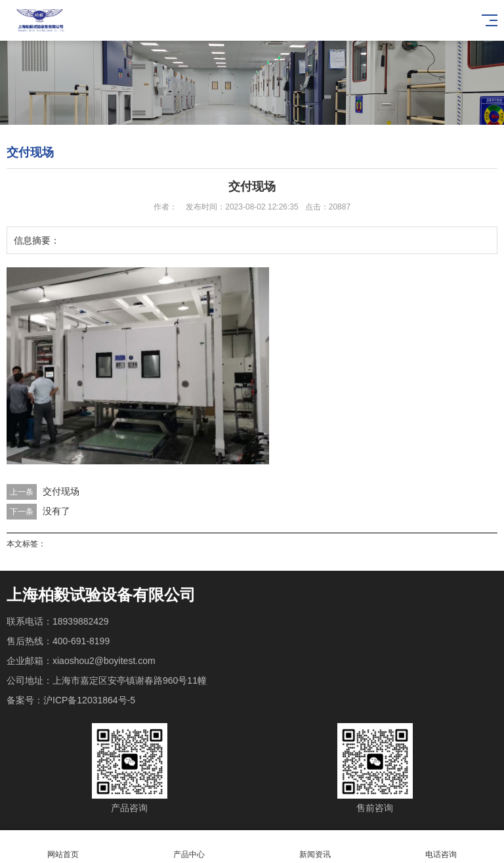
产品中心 (189, 847)
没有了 (56, 511)
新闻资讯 (315, 847)
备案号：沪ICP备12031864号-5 (71, 700)
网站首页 (63, 847)
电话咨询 (441, 847)
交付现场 (61, 491)
